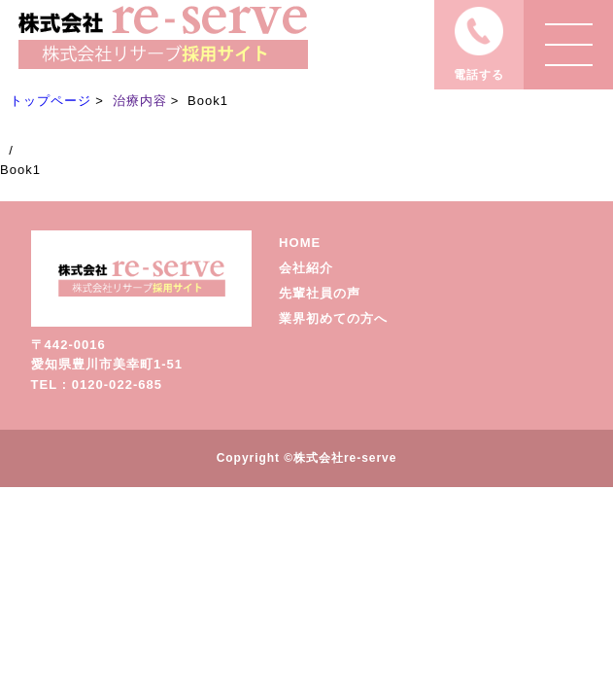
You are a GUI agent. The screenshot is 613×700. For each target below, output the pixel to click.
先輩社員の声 (320, 293)
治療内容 (140, 101)
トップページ (51, 101)
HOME (300, 243)
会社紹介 (306, 268)
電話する (479, 75)
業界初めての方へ (333, 318)
